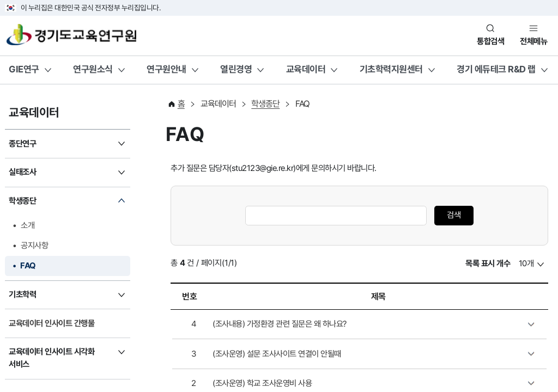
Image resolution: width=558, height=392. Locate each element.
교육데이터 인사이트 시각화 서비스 (51, 358)
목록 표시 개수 (488, 264)
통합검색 (490, 41)
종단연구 (22, 144)
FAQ (28, 266)
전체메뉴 (533, 41)
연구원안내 (166, 69)
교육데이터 (306, 69)
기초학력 (22, 295)
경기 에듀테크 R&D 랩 (496, 69)
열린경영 (236, 69)
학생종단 (22, 201)
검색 (454, 215)
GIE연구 (24, 69)
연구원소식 (93, 69)
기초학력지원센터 (391, 69)
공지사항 (34, 246)
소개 (28, 225)
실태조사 (22, 172)
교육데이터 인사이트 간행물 (51, 323)
